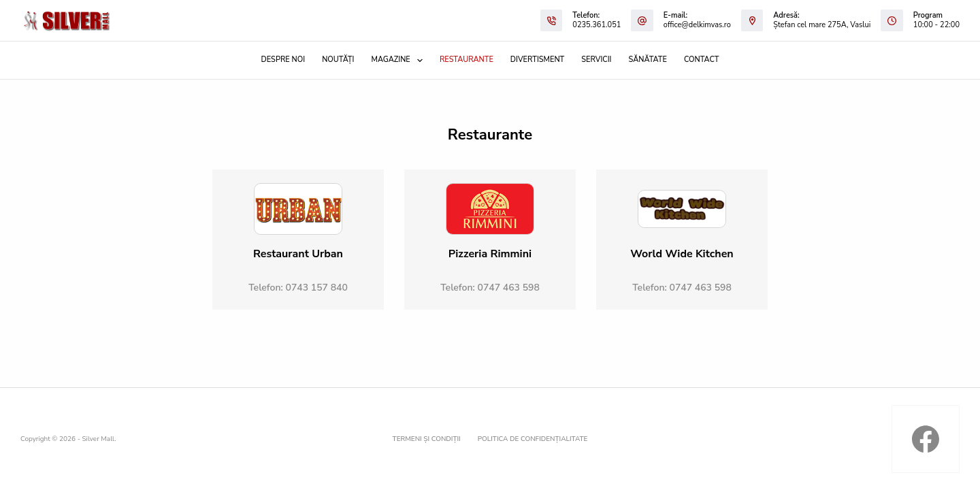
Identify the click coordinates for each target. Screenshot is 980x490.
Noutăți (338, 60)
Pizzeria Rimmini (490, 254)
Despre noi (283, 60)
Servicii (596, 60)
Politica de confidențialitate (533, 439)
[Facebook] (926, 439)
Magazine (399, 61)
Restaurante (467, 60)
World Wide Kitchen (682, 254)
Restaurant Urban (298, 254)
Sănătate (648, 60)
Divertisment (537, 60)
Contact (702, 60)
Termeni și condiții (427, 439)
